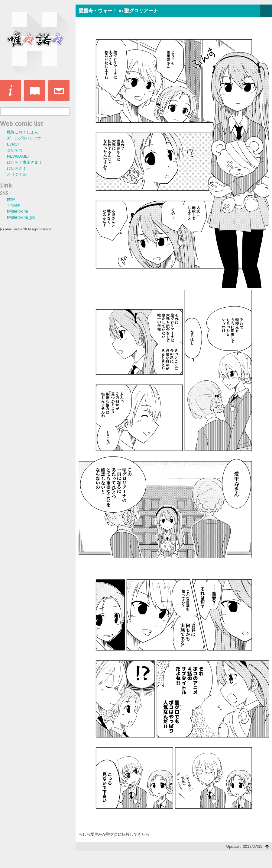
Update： (248, 846)
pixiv (11, 199)
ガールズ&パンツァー (26, 138)
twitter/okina (17, 211)
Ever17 (13, 144)
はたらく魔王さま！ (25, 162)
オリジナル (17, 174)
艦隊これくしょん (23, 132)
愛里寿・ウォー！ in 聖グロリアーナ (118, 11)
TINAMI (14, 205)
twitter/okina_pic (21, 217)
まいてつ (15, 150)
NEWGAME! (18, 156)
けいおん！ (17, 168)
